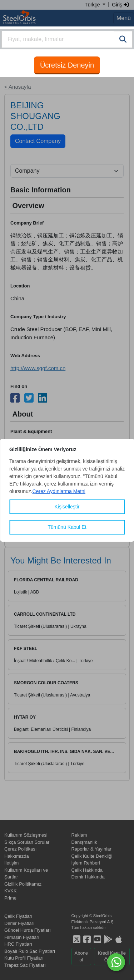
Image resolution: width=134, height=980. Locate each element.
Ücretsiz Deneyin (67, 65)
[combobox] (67, 39)
